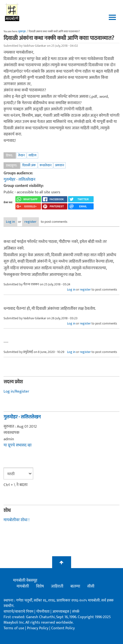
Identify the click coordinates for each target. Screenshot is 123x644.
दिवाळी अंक (29, 165)
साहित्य (32, 155)
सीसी (91, 586)
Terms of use (14, 628)
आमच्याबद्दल (61, 612)
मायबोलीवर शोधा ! (16, 520)
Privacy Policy (38, 628)
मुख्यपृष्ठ (22, 32)
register (30, 222)
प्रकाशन (60, 165)
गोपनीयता (43, 612)
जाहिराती (57, 586)
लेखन (21, 155)
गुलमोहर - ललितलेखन (19, 180)
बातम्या (75, 586)
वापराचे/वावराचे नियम (18, 612)
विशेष (40, 586)
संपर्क (76, 612)
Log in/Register (16, 391)
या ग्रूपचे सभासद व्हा (18, 445)
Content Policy (63, 628)
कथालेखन (46, 165)
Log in (10, 222)
